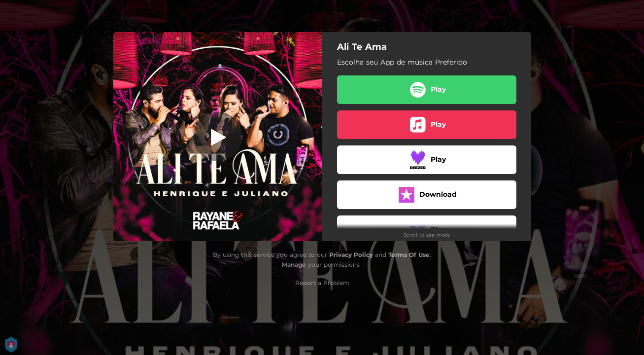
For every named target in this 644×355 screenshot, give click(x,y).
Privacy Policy (351, 255)
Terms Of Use (409, 255)
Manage (294, 265)
